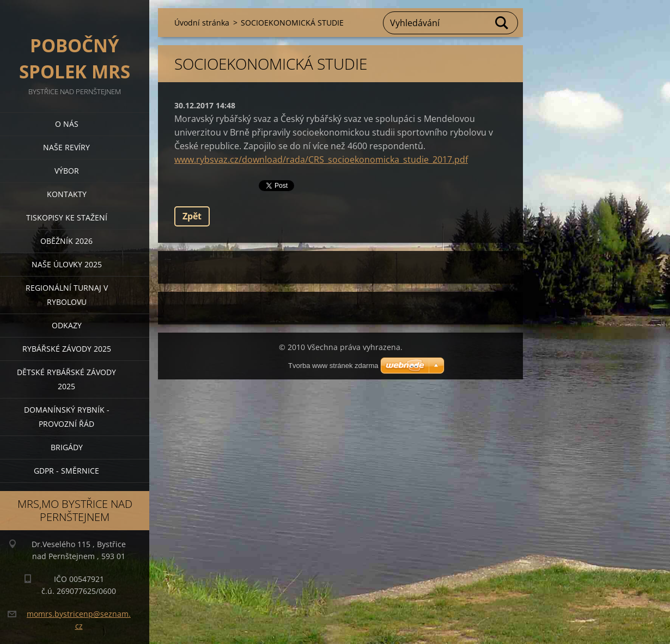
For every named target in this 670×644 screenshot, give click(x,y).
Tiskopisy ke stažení (67, 217)
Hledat (502, 23)
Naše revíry (66, 147)
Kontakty (67, 194)
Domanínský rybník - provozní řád (67, 417)
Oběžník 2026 (66, 241)
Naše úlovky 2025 (67, 264)
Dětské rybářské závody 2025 (66, 379)
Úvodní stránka (202, 23)
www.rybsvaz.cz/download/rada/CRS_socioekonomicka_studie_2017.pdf (321, 160)
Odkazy (67, 325)
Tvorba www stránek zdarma (333, 366)
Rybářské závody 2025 (67, 349)
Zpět (192, 216)
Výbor (67, 171)
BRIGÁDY (67, 447)
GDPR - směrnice (66, 471)
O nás (67, 124)
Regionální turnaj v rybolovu (67, 295)
